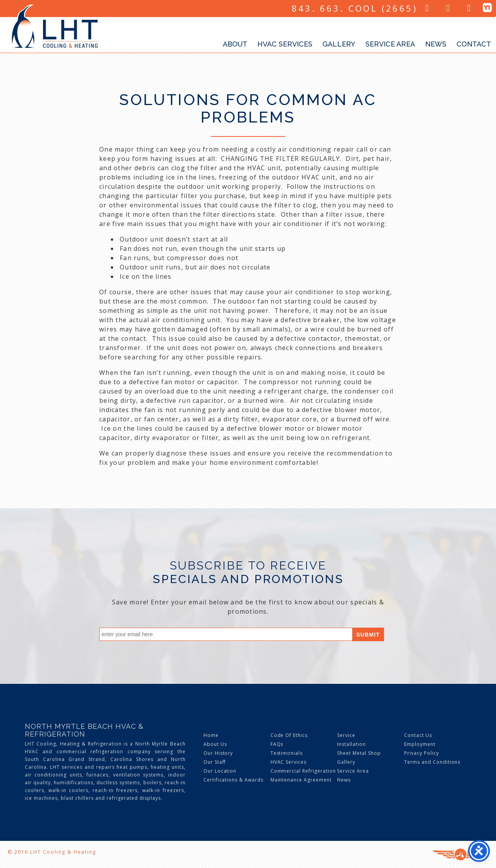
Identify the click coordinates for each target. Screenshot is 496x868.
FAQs (277, 744)
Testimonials (287, 753)
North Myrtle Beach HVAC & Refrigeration (84, 730)
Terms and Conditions (432, 762)
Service (346, 735)
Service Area (390, 44)
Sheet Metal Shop (359, 753)
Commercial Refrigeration (303, 771)
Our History (218, 753)
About (235, 44)
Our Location (220, 771)
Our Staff (215, 762)
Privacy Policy (421, 753)
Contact (474, 44)
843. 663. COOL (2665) (355, 8)
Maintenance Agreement (301, 780)
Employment (420, 744)
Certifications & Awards (233, 780)
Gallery (339, 44)
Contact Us (418, 735)
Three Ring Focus (461, 854)
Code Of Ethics (289, 735)
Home (211, 735)
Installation (351, 744)
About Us (215, 744)
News (436, 44)
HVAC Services (285, 44)
